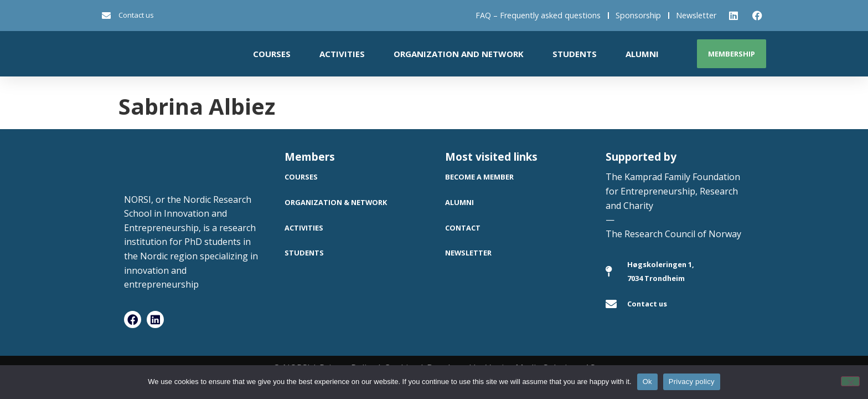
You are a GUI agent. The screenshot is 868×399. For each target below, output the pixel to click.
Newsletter (696, 15)
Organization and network (459, 54)
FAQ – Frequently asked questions (538, 15)
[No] (850, 381)
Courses (272, 54)
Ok (647, 382)
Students (575, 54)
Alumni (642, 54)
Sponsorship (638, 15)
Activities (342, 54)
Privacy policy (692, 382)
